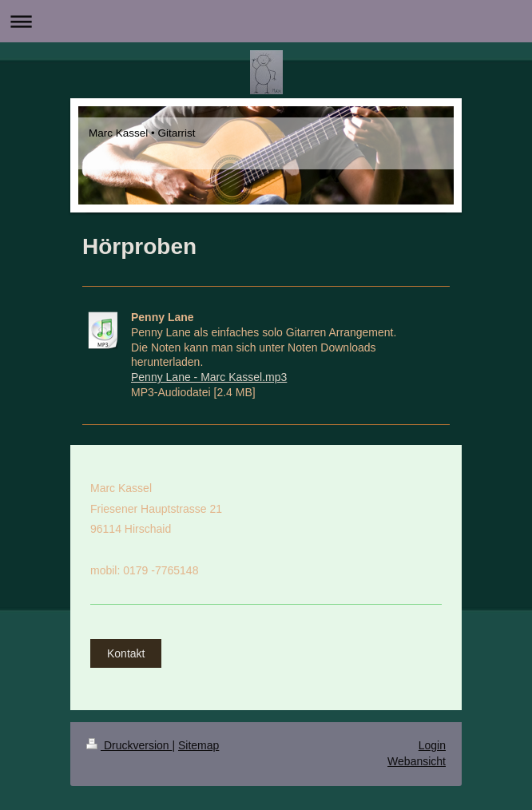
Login (432, 745)
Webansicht (417, 761)
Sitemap (199, 745)
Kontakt (126, 653)
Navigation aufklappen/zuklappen (266, 21)
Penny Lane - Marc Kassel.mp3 (209, 377)
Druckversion (129, 745)
